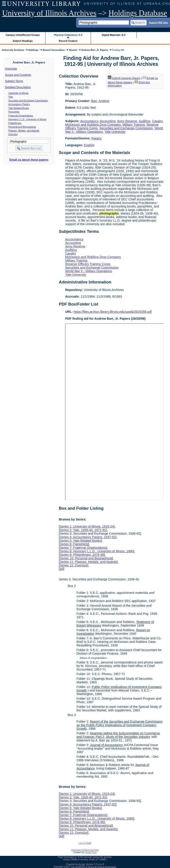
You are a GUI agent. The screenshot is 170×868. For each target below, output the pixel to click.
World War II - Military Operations (89, 271)
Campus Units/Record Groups (23, 35)
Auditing (145, 121)
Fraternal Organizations (21, 116)
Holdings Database (138, 13)
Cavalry (157, 121)
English (89, 145)
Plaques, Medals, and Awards (24, 131)
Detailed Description (18, 87)
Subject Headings (23, 41)
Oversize (13, 134)
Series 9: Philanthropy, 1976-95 (82, 555)
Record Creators (68, 41)
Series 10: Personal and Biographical (86, 558)
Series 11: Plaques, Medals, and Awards (88, 562)
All (61, 569)
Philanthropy (15, 123)
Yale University (115, 132)
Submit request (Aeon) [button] (124, 78)
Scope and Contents (18, 75)
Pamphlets (14, 112)
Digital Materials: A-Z (114, 35)
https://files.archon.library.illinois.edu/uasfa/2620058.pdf (113, 312)
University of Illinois (18, 93)
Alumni (73, 50)
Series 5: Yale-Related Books (80, 541)
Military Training (134, 125)
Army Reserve (127, 121)
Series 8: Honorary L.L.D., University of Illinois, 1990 (96, 551)
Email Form (91, 852)
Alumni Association (54, 50)
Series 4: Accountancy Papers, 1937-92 (88, 537)
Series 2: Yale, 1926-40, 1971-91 (83, 530)
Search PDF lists (158, 22)
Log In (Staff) (85, 843)
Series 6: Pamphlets (74, 544)
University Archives (13, 50)
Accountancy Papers (19, 104)
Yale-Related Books (19, 108)
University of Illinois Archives (49, 13)
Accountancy (89, 121)
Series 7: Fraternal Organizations (83, 548)
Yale (11, 97)
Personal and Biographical (22, 127)
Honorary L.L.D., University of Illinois (27, 119)
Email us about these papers (29, 160)
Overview (11, 69)
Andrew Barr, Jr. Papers (95, 50)
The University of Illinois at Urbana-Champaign (94, 867)
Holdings (33, 50)
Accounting (108, 121)
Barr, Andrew (100, 101)
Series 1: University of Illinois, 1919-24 (87, 526)
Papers (96, 138)
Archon (82, 864)
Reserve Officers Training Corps (88, 264)
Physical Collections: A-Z (68, 35)
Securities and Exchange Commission (28, 101)
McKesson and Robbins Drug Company (93, 125)
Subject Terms (14, 81)
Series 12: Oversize (74, 565)
